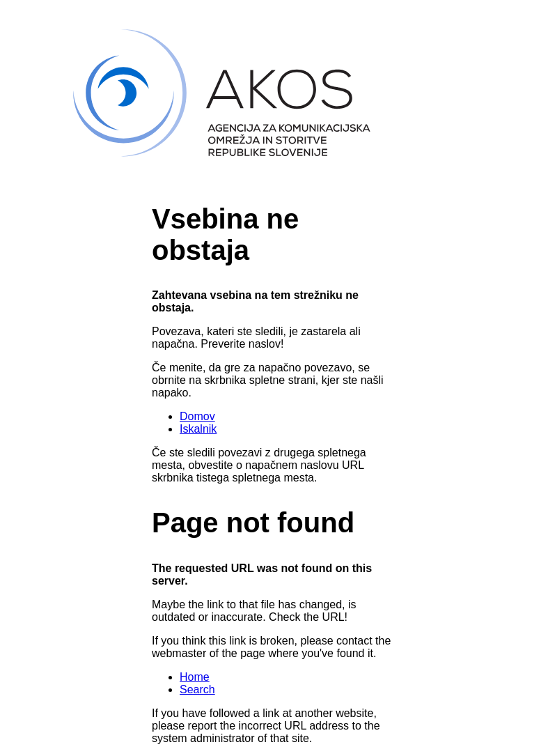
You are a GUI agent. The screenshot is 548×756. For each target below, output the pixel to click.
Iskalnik (198, 429)
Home (195, 677)
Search (197, 689)
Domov (197, 416)
